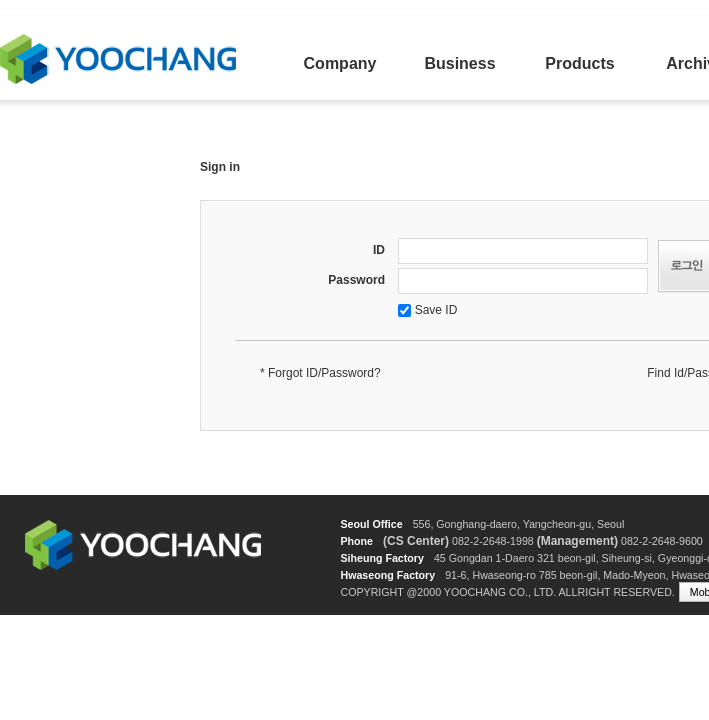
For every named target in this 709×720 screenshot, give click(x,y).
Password (356, 280)
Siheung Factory (382, 558)
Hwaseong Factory (387, 575)
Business (459, 63)
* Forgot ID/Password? (320, 373)
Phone (356, 541)
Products (579, 63)
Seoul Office (371, 524)
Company (340, 63)
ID (379, 250)
